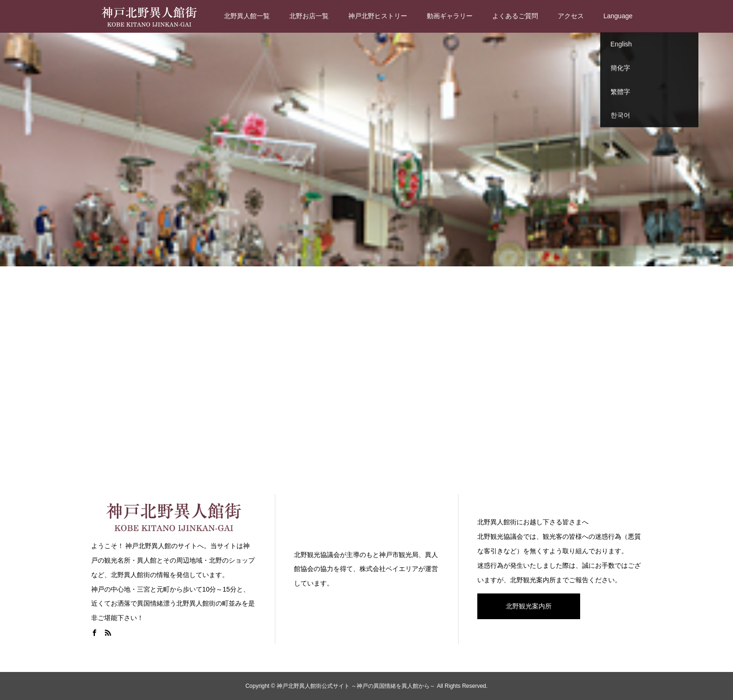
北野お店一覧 (309, 16)
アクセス (571, 16)
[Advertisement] (366, 379)
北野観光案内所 (529, 606)
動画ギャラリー (450, 16)
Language (618, 16)
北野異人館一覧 (247, 16)
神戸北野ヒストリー (378, 16)
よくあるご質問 (515, 16)
